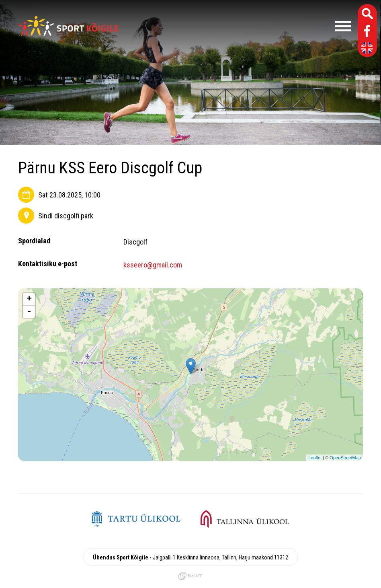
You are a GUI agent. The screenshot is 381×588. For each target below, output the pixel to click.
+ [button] (29, 299)
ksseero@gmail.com (153, 265)
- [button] (29, 312)
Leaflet (315, 458)
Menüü (239, 26)
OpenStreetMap (345, 458)
